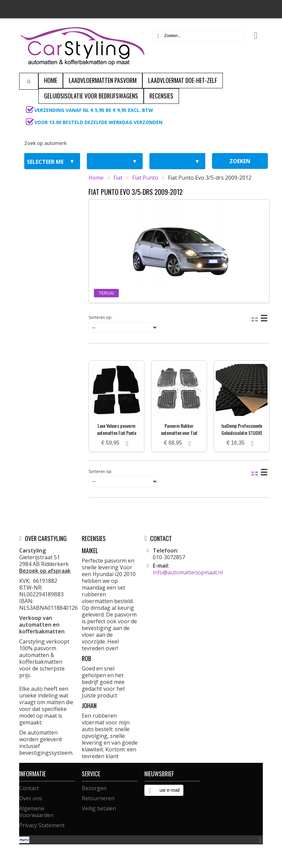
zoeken (240, 161)
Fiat (118, 178)
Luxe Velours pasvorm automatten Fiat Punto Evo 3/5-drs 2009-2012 (116, 433)
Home (96, 178)
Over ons (31, 798)
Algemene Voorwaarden (36, 812)
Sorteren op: (100, 317)
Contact (29, 788)
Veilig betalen (99, 808)
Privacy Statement (42, 825)
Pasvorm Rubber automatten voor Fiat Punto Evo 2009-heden (179, 433)
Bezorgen (94, 788)
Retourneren (98, 798)
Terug (106, 293)
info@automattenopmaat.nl (188, 572)
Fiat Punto (145, 178)
